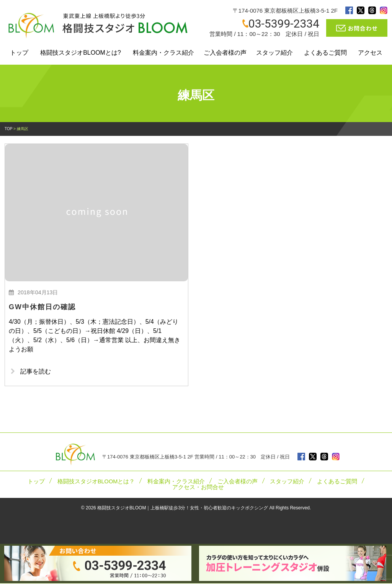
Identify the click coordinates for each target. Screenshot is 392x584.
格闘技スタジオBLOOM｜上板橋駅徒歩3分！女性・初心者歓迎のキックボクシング (183, 509)
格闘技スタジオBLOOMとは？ (96, 482)
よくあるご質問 (325, 53)
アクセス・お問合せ (198, 488)
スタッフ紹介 (274, 53)
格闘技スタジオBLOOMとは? (81, 53)
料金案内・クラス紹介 (163, 53)
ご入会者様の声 (225, 53)
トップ (19, 53)
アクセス (370, 53)
